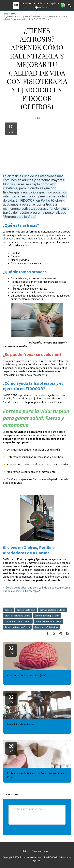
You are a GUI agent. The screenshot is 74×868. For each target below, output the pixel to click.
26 (11, 748)
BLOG (14, 14)
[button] (4, 5)
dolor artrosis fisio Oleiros (46, 627)
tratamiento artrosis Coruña (18, 621)
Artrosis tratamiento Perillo (17, 627)
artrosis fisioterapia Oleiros (53, 610)
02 (11, 650)
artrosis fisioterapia (26, 610)
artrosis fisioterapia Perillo (47, 616)
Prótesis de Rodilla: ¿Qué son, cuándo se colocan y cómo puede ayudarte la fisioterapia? (37, 589)
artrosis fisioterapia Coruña (18, 616)
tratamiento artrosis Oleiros (48, 621)
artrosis (8, 610)
